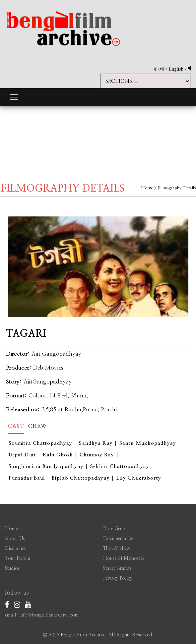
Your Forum (18, 558)
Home (147, 188)
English (177, 69)
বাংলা (159, 69)
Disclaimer (16, 549)
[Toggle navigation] (14, 97)
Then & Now (117, 549)
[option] (98, 262)
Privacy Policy (118, 578)
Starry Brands (117, 568)
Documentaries (118, 539)
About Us (15, 539)
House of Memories (124, 558)
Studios (12, 568)
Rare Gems (114, 529)
